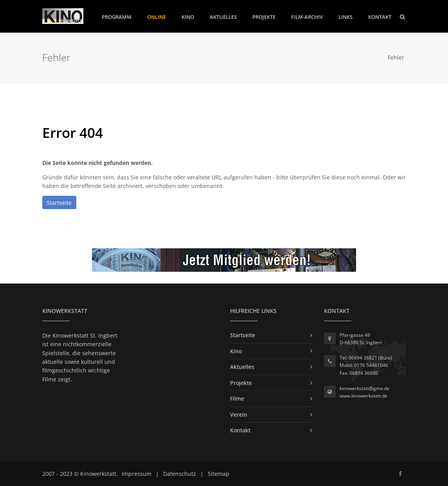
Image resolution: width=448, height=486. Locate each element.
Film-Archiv (307, 17)
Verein (239, 415)
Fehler (396, 57)
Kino (188, 17)
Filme (237, 398)
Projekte (264, 17)
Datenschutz (180, 474)
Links (345, 17)
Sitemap (219, 474)
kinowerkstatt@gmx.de (364, 388)
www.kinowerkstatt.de (363, 396)
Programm (117, 16)
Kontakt (380, 17)
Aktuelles (223, 17)
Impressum (137, 474)
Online (157, 17)
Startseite (59, 203)
